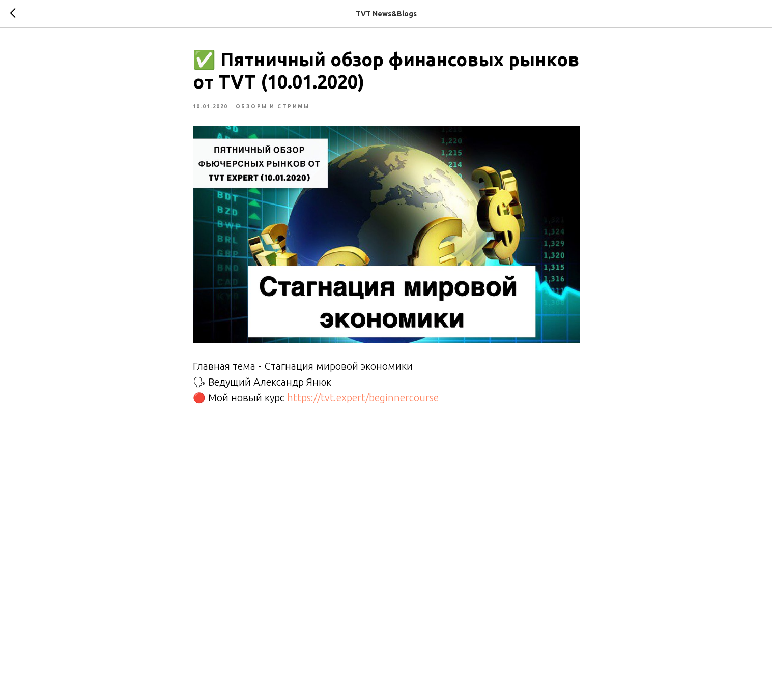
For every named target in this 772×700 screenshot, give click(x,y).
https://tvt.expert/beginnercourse (363, 398)
